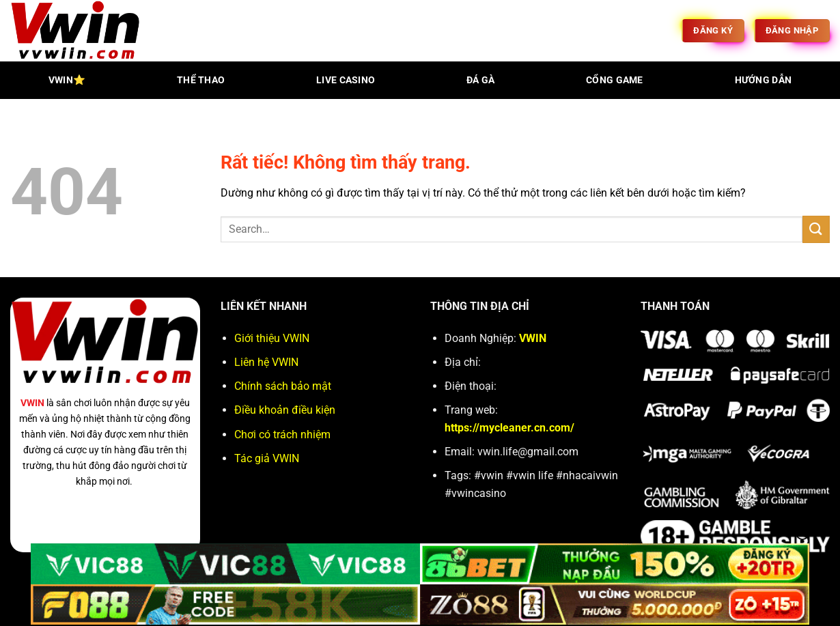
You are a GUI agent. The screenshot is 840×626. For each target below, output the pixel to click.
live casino (346, 80)
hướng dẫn (764, 80)
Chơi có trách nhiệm (282, 435)
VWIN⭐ (67, 80)
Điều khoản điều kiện (285, 410)
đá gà (480, 80)
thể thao (201, 80)
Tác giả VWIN (267, 458)
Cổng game (615, 80)
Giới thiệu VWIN (272, 338)
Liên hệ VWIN (266, 362)
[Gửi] (816, 229)
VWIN (32, 403)
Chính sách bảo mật (283, 386)
